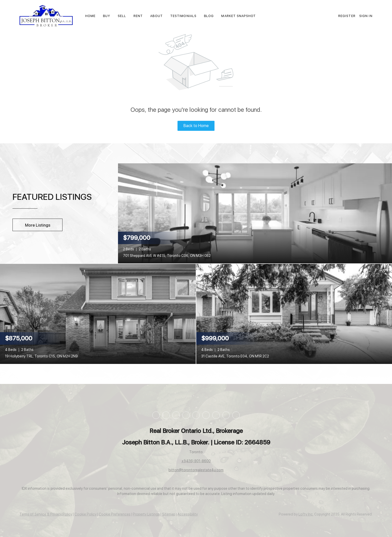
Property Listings (146, 514)
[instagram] (186, 415)
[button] (46, 16)
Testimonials (183, 16)
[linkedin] (166, 415)
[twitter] (176, 415)
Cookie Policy (85, 514)
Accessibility (188, 514)
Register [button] (347, 16)
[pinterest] (216, 415)
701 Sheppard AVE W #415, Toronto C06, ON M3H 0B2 (167, 256)
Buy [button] (106, 16)
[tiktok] (206, 415)
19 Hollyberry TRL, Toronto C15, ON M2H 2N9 (41, 356)
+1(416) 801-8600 (196, 461)
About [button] (156, 16)
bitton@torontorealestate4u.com (196, 470)
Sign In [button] (366, 16)
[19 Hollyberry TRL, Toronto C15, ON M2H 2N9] (98, 313)
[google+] (226, 415)
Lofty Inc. (306, 514)
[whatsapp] (236, 415)
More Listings (38, 225)
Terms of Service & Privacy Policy (46, 514)
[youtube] (196, 415)
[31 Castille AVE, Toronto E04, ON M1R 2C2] (294, 313)
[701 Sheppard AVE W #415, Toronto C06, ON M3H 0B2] (255, 213)
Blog (209, 16)
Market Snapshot (238, 16)
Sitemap (169, 514)
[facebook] (156, 415)
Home (90, 16)
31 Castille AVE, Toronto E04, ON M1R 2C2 (235, 356)
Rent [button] (138, 16)
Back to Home (196, 126)
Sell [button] (122, 16)
